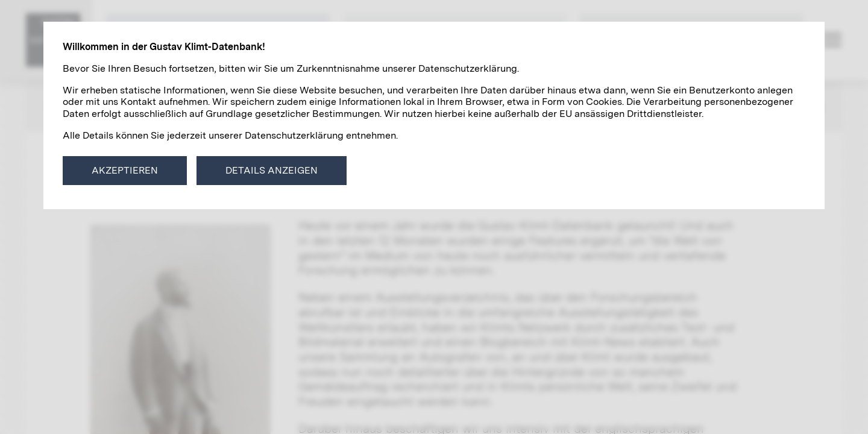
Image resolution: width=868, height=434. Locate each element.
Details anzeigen (272, 170)
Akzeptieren (125, 170)
